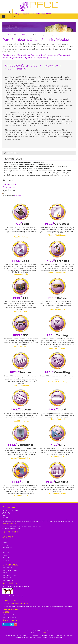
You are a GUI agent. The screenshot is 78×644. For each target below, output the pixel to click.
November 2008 (20, 35)
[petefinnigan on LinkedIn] (4, 624)
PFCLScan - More (8, 568)
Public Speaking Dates (9, 615)
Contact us (6, 560)
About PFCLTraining (57, 349)
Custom (21, 409)
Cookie (57, 298)
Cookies (5, 555)
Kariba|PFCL (43, 633)
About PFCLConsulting (57, 382)
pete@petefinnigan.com (10, 523)
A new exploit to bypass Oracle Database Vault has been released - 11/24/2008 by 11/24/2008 (37, 171)
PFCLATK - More (8, 578)
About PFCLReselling (57, 493)
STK (57, 445)
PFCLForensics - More (9, 575)
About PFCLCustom (21, 421)
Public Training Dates (9, 617)
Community (6, 557)
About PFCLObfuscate (57, 235)
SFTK (21, 482)
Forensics (57, 261)
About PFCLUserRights (21, 458)
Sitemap (45, 630)
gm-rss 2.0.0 (20, 195)
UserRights (21, 445)
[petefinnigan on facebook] (8, 624)
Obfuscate (57, 224)
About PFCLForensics (57, 272)
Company (6, 552)
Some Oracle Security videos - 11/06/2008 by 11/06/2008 (24, 162)
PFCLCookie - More (8, 580)
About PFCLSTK (57, 456)
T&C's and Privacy (36, 630)
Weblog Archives (11, 187)
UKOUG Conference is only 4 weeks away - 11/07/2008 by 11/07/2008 (28, 165)
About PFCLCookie (57, 309)
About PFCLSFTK (21, 495)
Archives (11, 35)
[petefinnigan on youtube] (16, 624)
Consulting (57, 372)
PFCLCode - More (8, 573)
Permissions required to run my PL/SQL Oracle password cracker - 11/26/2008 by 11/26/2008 (37, 173)
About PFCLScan (21, 237)
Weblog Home (9, 184)
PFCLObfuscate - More (9, 570)
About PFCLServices (21, 386)
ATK (21, 298)
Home (4, 35)
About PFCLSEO (21, 347)
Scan (21, 224)
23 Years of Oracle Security (15, 604)
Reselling (57, 482)
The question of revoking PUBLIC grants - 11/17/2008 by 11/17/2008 (28, 169)
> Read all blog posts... (11, 609)
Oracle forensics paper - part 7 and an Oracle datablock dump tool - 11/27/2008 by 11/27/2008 (38, 175)
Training (57, 335)
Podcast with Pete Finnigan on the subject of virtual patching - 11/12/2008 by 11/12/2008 (35, 167)
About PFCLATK (21, 311)
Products (5, 540)
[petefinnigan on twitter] (12, 624)
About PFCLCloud (57, 419)
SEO (21, 335)
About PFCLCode (21, 274)
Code (21, 261)
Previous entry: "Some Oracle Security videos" (24, 55)
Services (21, 372)
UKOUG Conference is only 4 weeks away (33, 66)
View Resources (7, 547)
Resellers (5, 550)
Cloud (57, 409)
